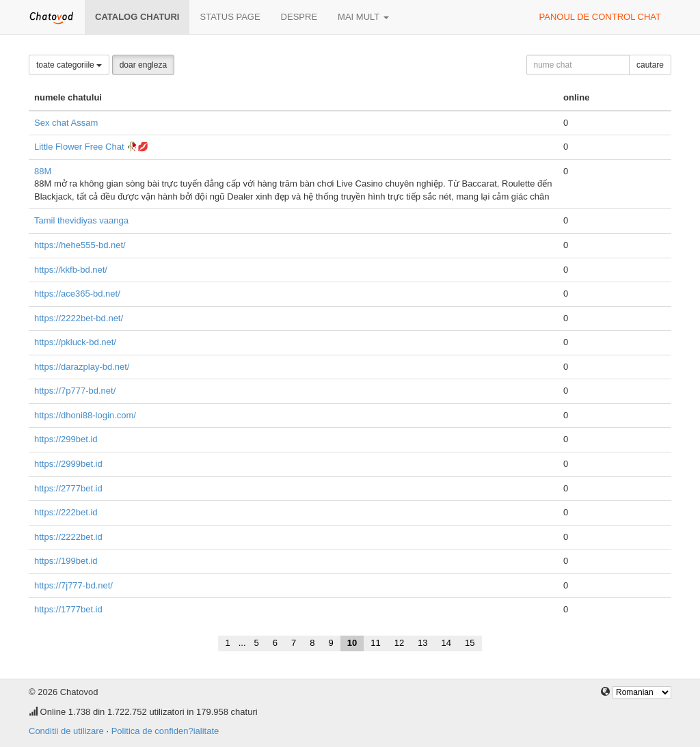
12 (399, 643)
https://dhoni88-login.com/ (85, 415)
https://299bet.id (66, 439)
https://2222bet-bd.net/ (79, 318)
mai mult (363, 17)
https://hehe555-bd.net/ (80, 245)
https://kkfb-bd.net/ (71, 270)
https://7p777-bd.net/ (75, 391)
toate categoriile (69, 65)
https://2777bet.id (68, 488)
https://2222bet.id (68, 537)
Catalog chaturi (137, 17)
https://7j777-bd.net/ (73, 585)
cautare (650, 65)
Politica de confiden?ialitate (165, 731)
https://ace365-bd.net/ (77, 294)
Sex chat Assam (66, 123)
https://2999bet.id (68, 464)
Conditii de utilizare (66, 731)
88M (43, 171)
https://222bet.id (66, 512)
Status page (230, 17)
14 (446, 643)
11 (375, 643)
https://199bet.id (66, 561)
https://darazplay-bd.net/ (82, 367)
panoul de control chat (600, 17)
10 (352, 643)
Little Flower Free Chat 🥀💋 (91, 147)
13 (422, 643)
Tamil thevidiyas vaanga (81, 220)
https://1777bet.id (68, 609)
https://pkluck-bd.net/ (75, 342)
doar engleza (143, 65)
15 (470, 643)
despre (299, 17)
